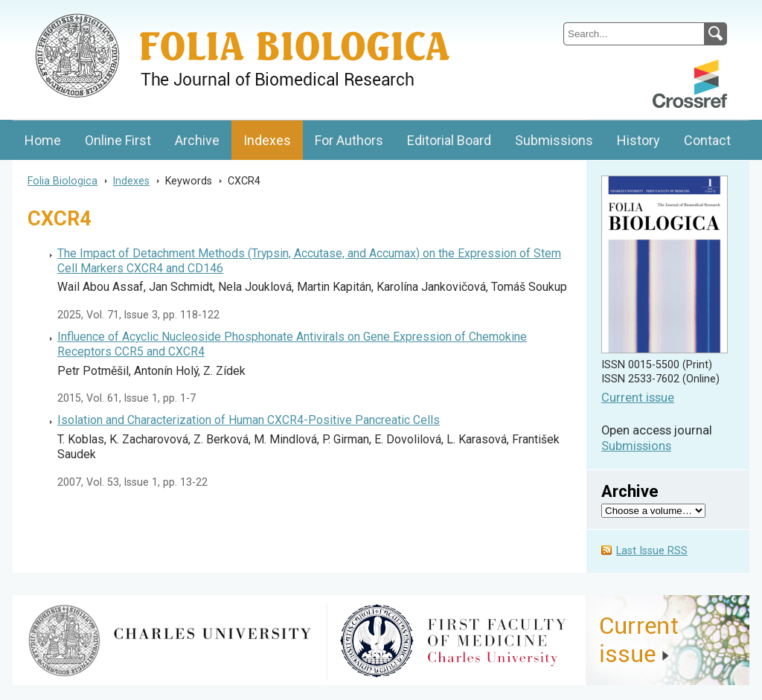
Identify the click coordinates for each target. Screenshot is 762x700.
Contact (707, 140)
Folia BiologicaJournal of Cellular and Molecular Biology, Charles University (170, 13)
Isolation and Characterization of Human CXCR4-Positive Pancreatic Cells (249, 420)
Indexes (267, 140)
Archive (197, 140)
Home (43, 140)
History (638, 140)
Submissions (554, 140)
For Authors (349, 140)
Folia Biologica (63, 181)
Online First (118, 140)
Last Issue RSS (652, 551)
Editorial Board (449, 140)
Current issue (638, 398)
